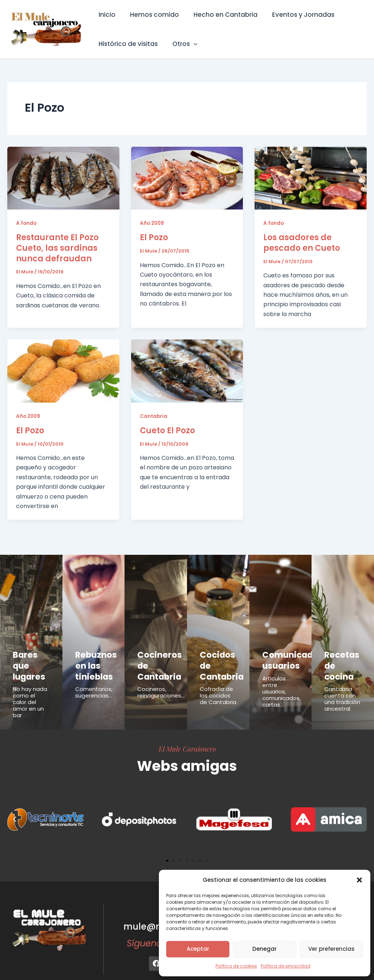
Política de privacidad (286, 966)
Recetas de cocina (342, 658)
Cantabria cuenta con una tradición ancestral (342, 683)
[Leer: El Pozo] (187, 178)
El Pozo (154, 237)
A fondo (27, 223)
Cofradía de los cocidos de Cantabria (218, 679)
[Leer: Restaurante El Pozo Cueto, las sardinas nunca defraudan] (63, 178)
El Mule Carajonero (187, 733)
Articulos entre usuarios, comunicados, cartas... (281, 686)
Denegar (265, 949)
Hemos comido (151, 15)
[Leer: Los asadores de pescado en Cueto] (311, 178)
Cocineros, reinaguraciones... (161, 684)
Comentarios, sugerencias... (94, 684)
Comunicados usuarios (285, 658)
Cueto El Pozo (167, 431)
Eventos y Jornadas (296, 15)
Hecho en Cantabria (220, 15)
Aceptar (198, 949)
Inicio (106, 15)
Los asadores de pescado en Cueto (302, 243)
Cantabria (154, 416)
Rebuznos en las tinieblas (91, 662)
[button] (359, 880)
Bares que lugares (29, 658)
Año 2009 (153, 223)
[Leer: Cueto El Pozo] (187, 371)
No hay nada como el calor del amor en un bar (30, 686)
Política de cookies (236, 966)
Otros (182, 44)
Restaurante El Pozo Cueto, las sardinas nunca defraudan (57, 248)
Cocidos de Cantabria (218, 658)
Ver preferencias (331, 949)
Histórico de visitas (127, 44)
